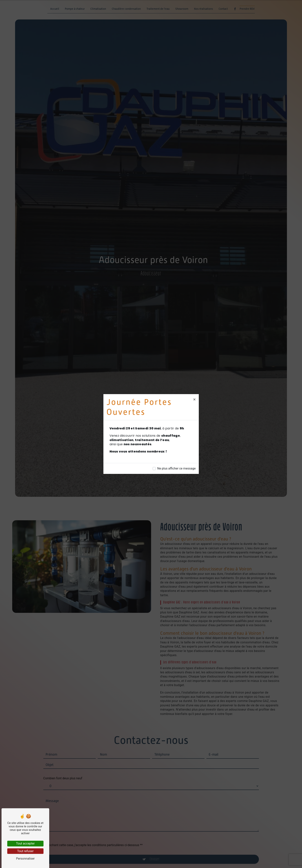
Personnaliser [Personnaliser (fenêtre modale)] (25, 859)
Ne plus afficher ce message (176, 468)
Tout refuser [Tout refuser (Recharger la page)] (25, 851)
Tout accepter (25, 843)
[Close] (194, 399)
